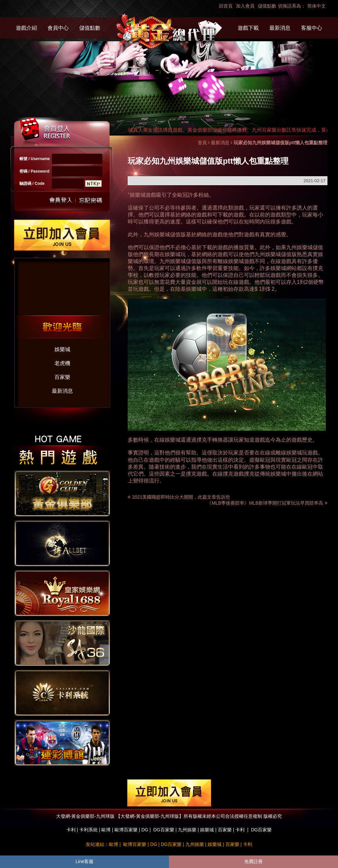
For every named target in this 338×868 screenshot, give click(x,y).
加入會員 (245, 6)
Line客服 (84, 861)
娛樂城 (62, 349)
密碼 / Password (34, 171)
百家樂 (62, 377)
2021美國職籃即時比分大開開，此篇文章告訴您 (181, 497)
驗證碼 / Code (32, 184)
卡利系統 (88, 830)
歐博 (106, 830)
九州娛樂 (187, 830)
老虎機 (62, 363)
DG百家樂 (164, 830)
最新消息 (280, 28)
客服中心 (312, 28)
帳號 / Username (35, 159)
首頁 (202, 143)
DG (145, 830)
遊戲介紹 (26, 28)
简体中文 (317, 6)
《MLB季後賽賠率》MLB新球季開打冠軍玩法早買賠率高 (267, 503)
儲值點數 (267, 6)
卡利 (71, 830)
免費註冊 (253, 861)
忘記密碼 (89, 200)
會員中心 (58, 28)
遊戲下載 (248, 28)
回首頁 (226, 6)
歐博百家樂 (126, 830)
